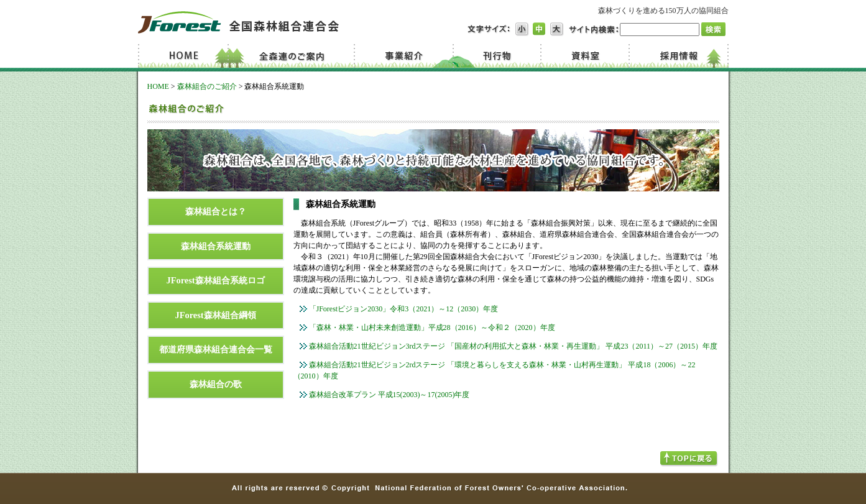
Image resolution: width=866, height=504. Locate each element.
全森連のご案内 (295, 56)
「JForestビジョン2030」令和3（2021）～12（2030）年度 (404, 309)
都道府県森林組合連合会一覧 (216, 349)
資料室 (584, 56)
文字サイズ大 (557, 29)
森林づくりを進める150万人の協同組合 (663, 11)
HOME (158, 86)
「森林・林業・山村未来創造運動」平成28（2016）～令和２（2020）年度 (432, 328)
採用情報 (678, 56)
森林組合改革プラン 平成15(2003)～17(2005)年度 (389, 395)
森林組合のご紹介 (207, 86)
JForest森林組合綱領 (215, 315)
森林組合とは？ (216, 211)
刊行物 (497, 56)
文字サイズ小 (522, 29)
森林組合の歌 (216, 384)
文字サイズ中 (540, 29)
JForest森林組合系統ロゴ (215, 280)
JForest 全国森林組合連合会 (238, 22)
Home (185, 56)
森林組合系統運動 (216, 246)
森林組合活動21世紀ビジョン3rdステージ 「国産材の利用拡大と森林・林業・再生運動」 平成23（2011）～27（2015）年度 (514, 346)
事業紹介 (406, 56)
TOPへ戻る (689, 459)
